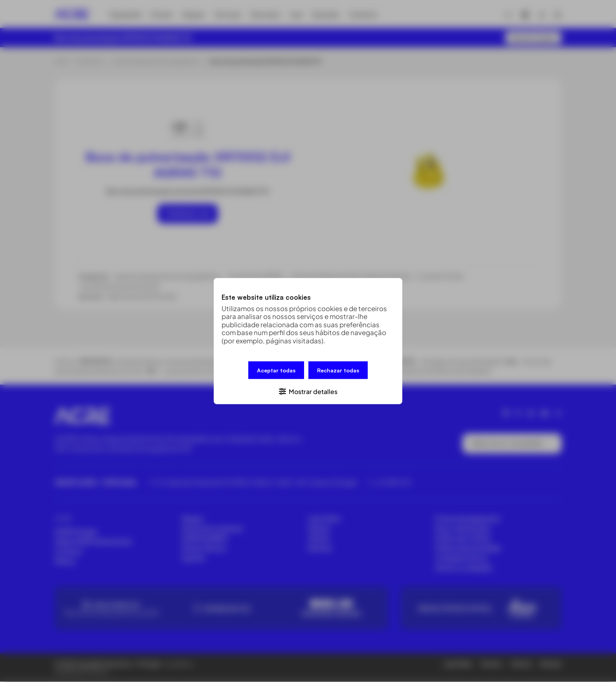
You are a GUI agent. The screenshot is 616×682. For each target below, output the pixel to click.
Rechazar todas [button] (338, 370)
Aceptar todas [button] (276, 370)
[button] (308, 391)
